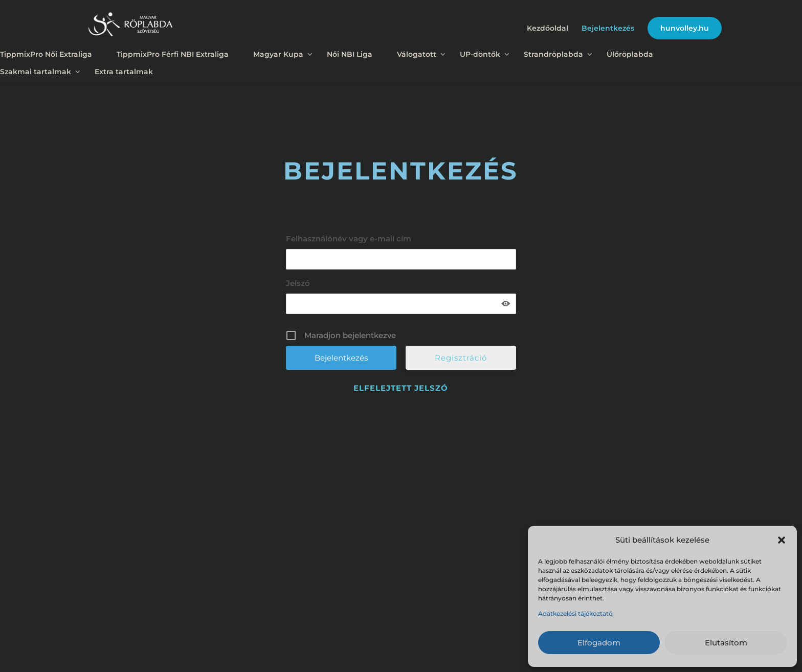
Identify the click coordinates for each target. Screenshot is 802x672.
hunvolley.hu (685, 28)
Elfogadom (599, 643)
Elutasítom (726, 643)
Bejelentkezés (608, 29)
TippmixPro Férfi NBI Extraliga (173, 54)
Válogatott (417, 54)
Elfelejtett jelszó (401, 388)
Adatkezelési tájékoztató (575, 613)
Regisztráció (461, 358)
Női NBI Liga (350, 54)
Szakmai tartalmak (36, 72)
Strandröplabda (553, 54)
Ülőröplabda (630, 54)
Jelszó (298, 283)
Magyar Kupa (278, 54)
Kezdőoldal (548, 29)
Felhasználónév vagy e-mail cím (349, 239)
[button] (782, 540)
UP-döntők (480, 54)
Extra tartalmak (124, 72)
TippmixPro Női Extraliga (46, 54)
